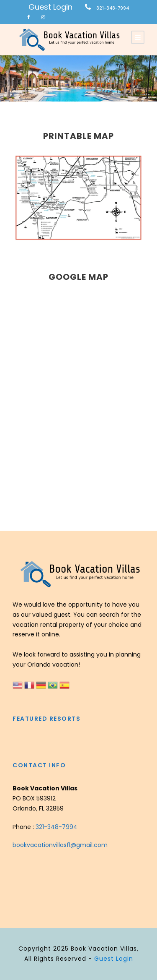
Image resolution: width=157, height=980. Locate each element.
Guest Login (50, 7)
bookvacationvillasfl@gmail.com (60, 845)
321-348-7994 (113, 8)
